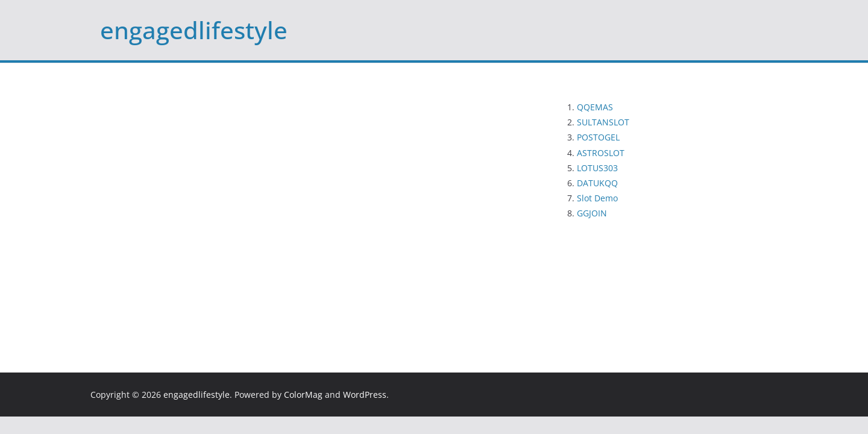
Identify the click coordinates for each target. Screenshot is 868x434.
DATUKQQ (597, 183)
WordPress (365, 395)
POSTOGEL (598, 137)
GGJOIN (592, 213)
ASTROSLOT (601, 153)
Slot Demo (597, 198)
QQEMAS (595, 107)
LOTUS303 (597, 168)
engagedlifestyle (194, 30)
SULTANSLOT (603, 122)
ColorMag (303, 395)
